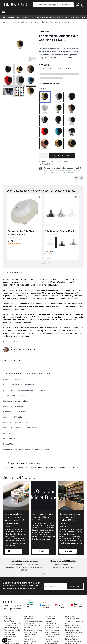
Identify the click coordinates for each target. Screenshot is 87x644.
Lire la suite (68, 58)
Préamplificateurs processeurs (30, 618)
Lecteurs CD (8, 619)
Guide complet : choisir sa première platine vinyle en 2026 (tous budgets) (70, 519)
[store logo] (16, 4)
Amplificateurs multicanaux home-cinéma (33, 622)
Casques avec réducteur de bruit (53, 624)
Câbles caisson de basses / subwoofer (74, 633)
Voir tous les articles (31, 478)
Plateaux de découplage (73, 641)
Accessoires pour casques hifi (74, 622)
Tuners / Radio (9, 621)
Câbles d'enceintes (31, 641)
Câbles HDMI (29, 639)
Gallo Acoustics (47, 32)
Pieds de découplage (52, 641)
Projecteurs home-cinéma (33, 630)
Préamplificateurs (10, 637)
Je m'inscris (75, 586)
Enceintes (14, 22)
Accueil (6, 22)
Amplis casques (70, 617)
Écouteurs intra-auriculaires (50, 620)
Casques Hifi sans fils (52, 628)
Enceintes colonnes (11, 641)
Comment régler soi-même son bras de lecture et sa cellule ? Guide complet (14, 519)
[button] (61, 44)
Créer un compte (71, 467)
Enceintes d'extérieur (72, 630)
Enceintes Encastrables (73, 628)
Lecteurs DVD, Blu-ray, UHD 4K (32, 627)
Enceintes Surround (72, 626)
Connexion (59, 467)
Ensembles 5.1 (50, 617)
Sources (7, 617)
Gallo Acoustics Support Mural (59, 231)
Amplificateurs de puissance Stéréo (10, 633)
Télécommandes (30, 634)
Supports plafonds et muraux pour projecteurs (53, 633)
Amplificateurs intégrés (12, 630)
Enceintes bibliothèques (41, 22)
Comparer (11, 248)
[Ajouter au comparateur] (81, 178)
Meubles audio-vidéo (52, 630)
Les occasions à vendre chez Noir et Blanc (42, 515)
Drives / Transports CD (12, 623)
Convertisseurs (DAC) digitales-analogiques (11, 627)
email (74, 170)
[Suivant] (49, 263)
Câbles (27, 637)
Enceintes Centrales (72, 619)
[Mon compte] (78, 5)
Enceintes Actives (71, 639)
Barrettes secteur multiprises (50, 638)
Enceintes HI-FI (25, 22)
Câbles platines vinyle (72, 637)
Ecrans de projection (31, 632)
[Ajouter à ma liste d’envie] (76, 178)
